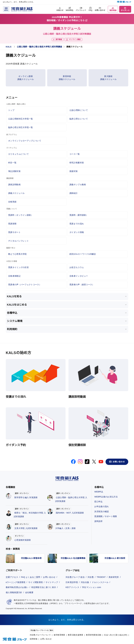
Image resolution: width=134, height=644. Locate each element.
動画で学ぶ (11, 248)
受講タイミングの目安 (18, 267)
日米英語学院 (72, 582)
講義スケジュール (16, 193)
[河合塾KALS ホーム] (22, 9)
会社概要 (29, 592)
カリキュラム (12, 148)
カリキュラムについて (18, 154)
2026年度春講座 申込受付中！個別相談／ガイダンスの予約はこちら (67, 19)
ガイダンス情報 (77, 232)
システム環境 (15, 321)
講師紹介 (74, 193)
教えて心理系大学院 (17, 254)
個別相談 (113, 10)
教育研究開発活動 (94, 635)
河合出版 (85, 582)
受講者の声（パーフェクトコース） (25, 285)
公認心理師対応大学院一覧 (21, 119)
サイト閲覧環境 (36, 582)
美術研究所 (114, 577)
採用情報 (34, 639)
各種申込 (12, 313)
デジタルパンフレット (18, 241)
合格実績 (12, 202)
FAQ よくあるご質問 (31, 577)
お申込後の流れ (102, 506)
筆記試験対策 (14, 171)
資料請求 (98, 521)
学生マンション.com (92, 587)
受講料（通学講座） (79, 215)
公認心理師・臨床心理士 (16, 104)
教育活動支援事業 (75, 635)
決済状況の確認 (102, 511)
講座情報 (10, 178)
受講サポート (14, 232)
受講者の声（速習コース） (82, 285)
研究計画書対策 (77, 163)
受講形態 (12, 224)
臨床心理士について (79, 119)
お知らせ (60, 10)
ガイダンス (125, 10)
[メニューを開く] (6, 9)
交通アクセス (12, 577)
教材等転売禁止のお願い (17, 587)
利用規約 (12, 329)
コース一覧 (75, 154)
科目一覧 (12, 163)
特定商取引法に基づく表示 (44, 587)
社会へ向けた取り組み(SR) (116, 635)
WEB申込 (70, 10)
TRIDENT (101, 577)
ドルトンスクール (100, 582)
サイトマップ (52, 582)
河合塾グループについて (40, 635)
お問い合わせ (100, 10)
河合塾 (91, 577)
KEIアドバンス (72, 587)
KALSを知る (14, 296)
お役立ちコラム (77, 267)
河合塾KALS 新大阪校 (115, 558)
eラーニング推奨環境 (16, 582)
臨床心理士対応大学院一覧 (21, 127)
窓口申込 (98, 502)
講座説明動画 (14, 185)
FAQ (91, 10)
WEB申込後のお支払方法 (106, 497)
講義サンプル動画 (78, 185)
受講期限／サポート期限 (106, 516)
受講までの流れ (77, 224)
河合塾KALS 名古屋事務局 (73, 558)
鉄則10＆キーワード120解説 (83, 254)
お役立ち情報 (12, 261)
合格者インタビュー (79, 276)
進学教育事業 (59, 635)
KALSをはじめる (17, 305)
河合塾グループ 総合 (75, 577)
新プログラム (12, 135)
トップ (11, 110)
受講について (12, 209)
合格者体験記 (14, 276)
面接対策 (74, 171)
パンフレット (81, 10)
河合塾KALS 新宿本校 (31, 558)
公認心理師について (79, 110)
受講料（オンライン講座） (21, 215)
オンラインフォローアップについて (25, 141)
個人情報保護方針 (14, 592)
